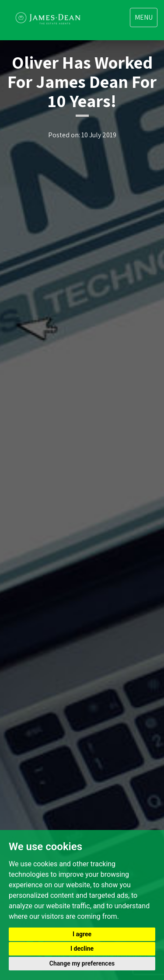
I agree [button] (82, 934)
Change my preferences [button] (82, 963)
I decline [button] (82, 949)
